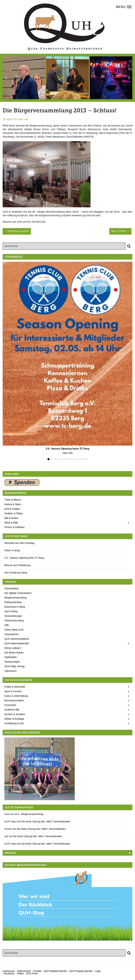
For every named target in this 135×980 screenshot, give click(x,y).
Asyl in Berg (11, 611)
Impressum (10, 671)
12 (83, 459)
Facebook (9, 973)
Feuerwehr (10, 705)
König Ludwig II (13, 648)
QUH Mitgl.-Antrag (14, 666)
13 (86, 459)
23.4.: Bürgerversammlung (29, 814)
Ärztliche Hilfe (12, 710)
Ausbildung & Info (14, 723)
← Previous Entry (17, 231)
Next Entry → (120, 231)
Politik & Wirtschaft (15, 687)
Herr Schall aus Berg (16, 573)
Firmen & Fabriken (15, 527)
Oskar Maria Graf (14, 630)
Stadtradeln (11, 657)
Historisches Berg (14, 621)
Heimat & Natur (13, 504)
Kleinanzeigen (12, 662)
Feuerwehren (12, 634)
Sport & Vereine (13, 691)
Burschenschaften (14, 700)
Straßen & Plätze (14, 513)
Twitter (20, 973)
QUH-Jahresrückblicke (17, 639)
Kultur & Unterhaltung (16, 696)
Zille (7, 625)
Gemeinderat (12, 588)
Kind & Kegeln (12, 509)
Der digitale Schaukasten (18, 593)
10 (77, 459)
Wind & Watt (11, 523)
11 (80, 459)
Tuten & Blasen (13, 500)
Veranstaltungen (13, 616)
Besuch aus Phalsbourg (17, 565)
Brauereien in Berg (15, 607)
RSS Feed (32, 973)
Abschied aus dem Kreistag (19, 543)
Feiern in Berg (12, 550)
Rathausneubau (13, 602)
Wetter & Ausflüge (14, 719)
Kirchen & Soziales (15, 714)
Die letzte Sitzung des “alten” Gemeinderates (46, 821)
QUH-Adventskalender (17, 643)
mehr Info (67, 453)
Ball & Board (11, 518)
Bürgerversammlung (15, 598)
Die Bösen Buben (14, 653)
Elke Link (23, 119)
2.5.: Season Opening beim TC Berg (24, 558)
